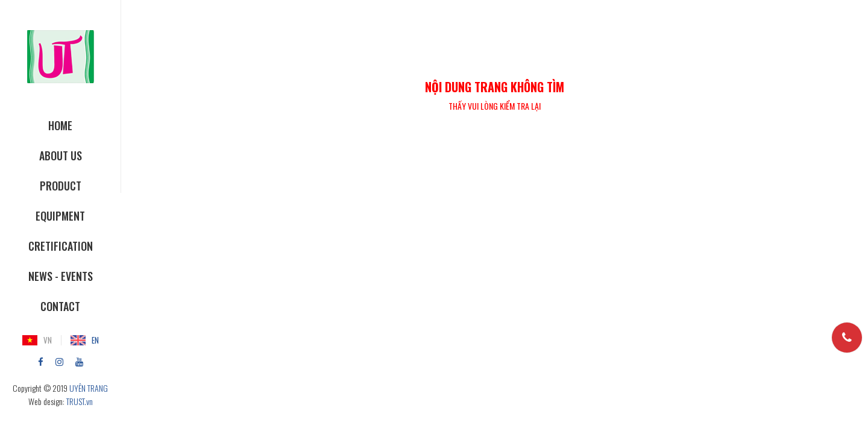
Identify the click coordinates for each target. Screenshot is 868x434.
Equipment (60, 216)
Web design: (46, 401)
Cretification (61, 246)
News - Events (61, 276)
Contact (60, 306)
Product (61, 186)
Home (60, 125)
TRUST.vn (80, 401)
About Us (61, 156)
